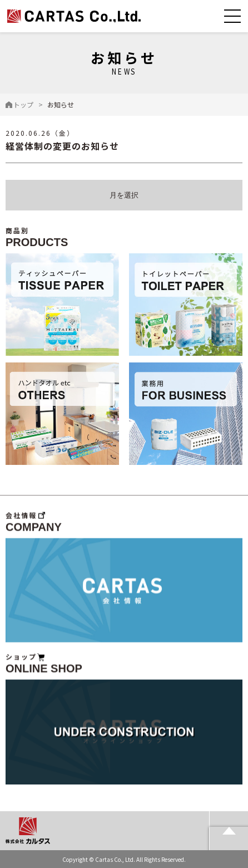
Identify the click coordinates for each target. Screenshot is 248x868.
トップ (23, 104)
